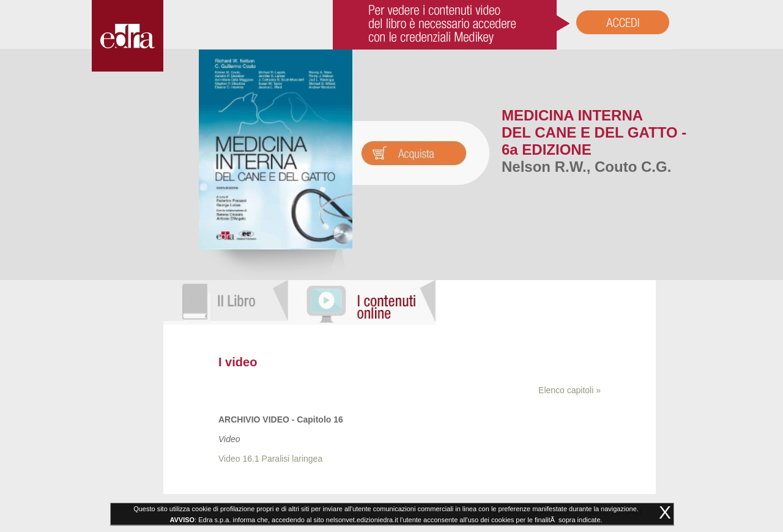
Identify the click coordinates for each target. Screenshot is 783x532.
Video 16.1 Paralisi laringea (270, 459)
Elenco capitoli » (570, 390)
